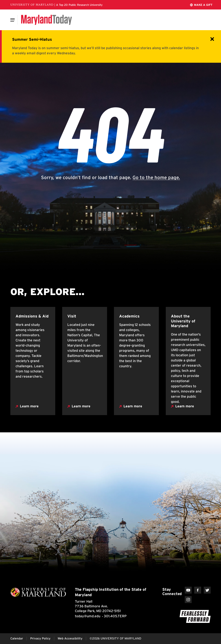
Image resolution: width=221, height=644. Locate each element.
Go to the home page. (156, 177)
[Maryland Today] (47, 20)
